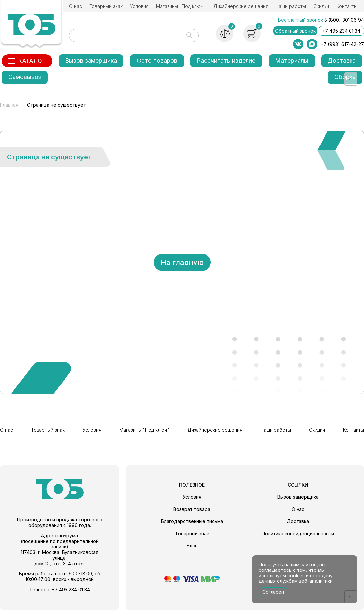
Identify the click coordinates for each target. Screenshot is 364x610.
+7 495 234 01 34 (341, 31)
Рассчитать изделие (226, 60)
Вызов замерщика (91, 60)
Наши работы (291, 6)
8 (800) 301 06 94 (344, 20)
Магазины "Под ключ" (181, 6)
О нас (76, 6)
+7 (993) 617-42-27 (342, 44)
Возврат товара (192, 509)
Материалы (292, 60)
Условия (139, 6)
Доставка (342, 60)
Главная (9, 105)
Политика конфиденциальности (298, 533)
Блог (192, 546)
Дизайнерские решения (241, 6)
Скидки (321, 6)
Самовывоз (25, 77)
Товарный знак (106, 6)
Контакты (347, 6)
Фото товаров (157, 60)
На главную (182, 262)
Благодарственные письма (192, 521)
